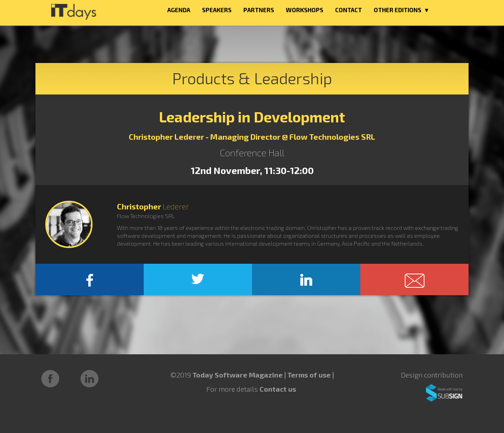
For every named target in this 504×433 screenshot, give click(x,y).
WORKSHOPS (305, 10)
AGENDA (179, 10)
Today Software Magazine (238, 375)
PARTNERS (259, 10)
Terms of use (310, 375)
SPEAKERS (217, 10)
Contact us (278, 389)
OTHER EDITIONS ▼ (402, 10)
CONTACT (348, 10)
